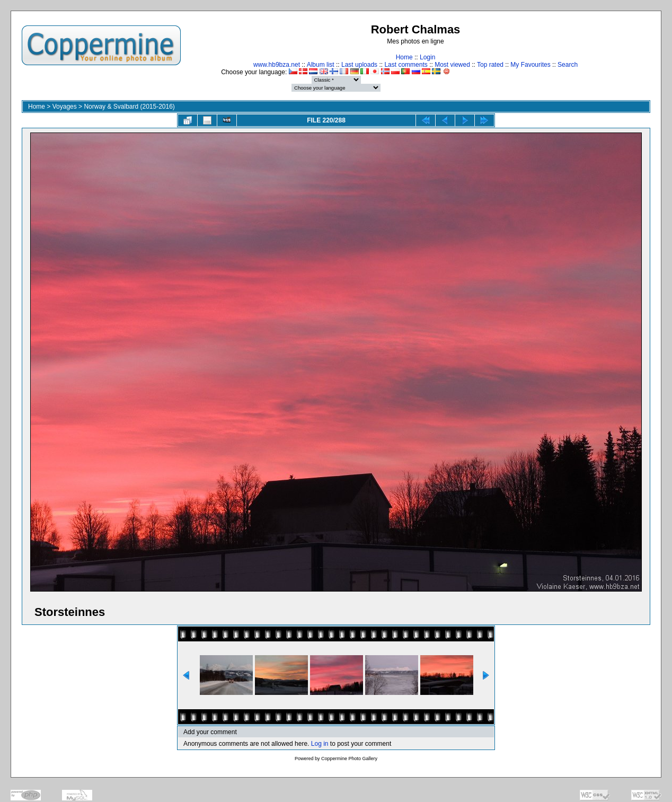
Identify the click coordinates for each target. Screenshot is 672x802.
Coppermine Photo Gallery (349, 759)
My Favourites (530, 65)
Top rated (490, 65)
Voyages (65, 107)
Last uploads (359, 65)
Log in (320, 744)
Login (427, 57)
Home (404, 57)
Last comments (406, 65)
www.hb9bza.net (277, 65)
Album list (321, 65)
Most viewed (452, 65)
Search (568, 65)
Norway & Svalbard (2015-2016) (129, 107)
